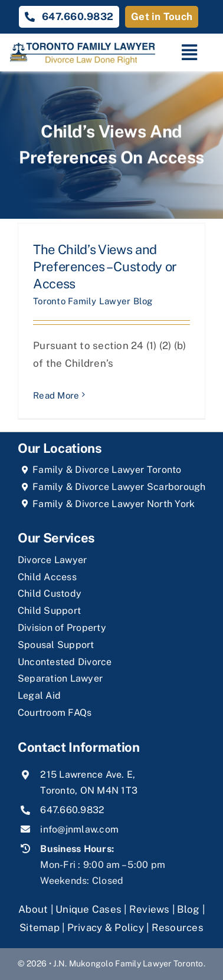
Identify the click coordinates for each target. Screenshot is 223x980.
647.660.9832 (72, 810)
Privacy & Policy (106, 928)
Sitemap (40, 928)
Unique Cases (88, 909)
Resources (178, 928)
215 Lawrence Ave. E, (88, 775)
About (35, 909)
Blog (188, 909)
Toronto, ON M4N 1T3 (89, 790)
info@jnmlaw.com (79, 829)
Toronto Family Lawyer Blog (93, 301)
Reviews (150, 909)
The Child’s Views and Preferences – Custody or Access (105, 266)
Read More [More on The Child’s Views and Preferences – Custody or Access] (56, 395)
